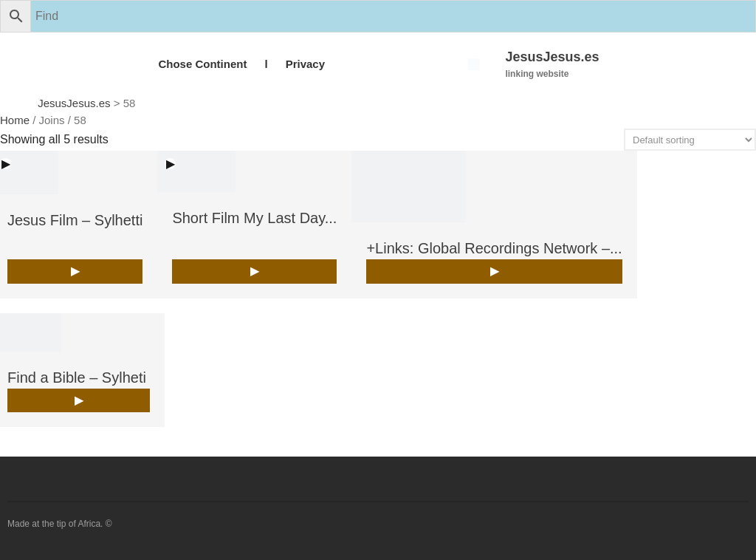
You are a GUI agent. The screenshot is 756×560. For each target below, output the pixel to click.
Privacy (305, 64)
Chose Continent (202, 64)
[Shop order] (690, 140)
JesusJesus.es (552, 57)
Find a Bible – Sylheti (77, 378)
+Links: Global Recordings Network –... (494, 248)
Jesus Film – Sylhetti (75, 220)
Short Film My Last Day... (254, 218)
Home (15, 120)
